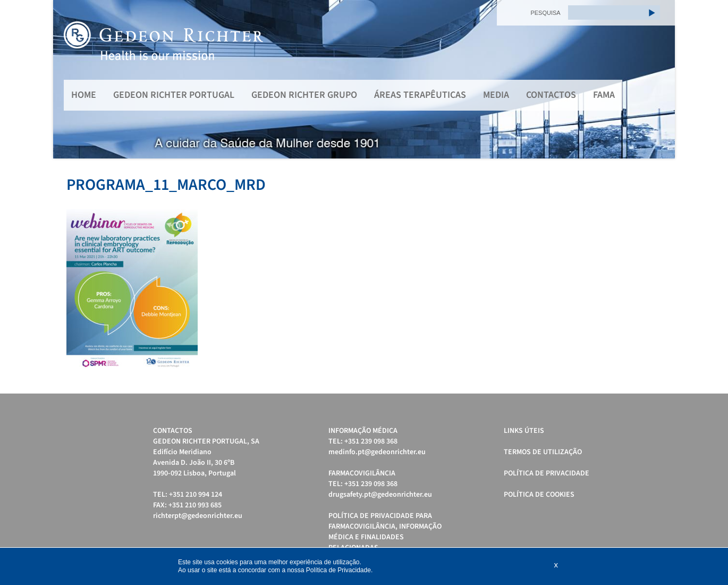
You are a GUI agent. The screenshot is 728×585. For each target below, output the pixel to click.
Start (662, 172)
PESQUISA (545, 13)
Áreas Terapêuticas (420, 95)
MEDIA (496, 95)
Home (84, 95)
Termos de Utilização (543, 452)
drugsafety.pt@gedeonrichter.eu (380, 495)
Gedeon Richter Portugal (174, 95)
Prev (67, 79)
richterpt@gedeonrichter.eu (198, 516)
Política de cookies (539, 495)
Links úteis (524, 431)
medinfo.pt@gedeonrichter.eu (377, 452)
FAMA (604, 95)
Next (661, 79)
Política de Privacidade (547, 473)
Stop (670, 172)
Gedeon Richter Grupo (304, 95)
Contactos (551, 95)
